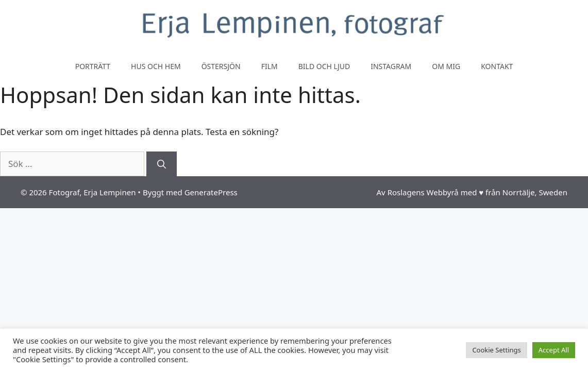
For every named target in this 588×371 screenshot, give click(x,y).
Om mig (446, 66)
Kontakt (497, 66)
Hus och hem (156, 66)
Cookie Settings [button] (496, 350)
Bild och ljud (324, 66)
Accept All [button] (554, 350)
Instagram (391, 66)
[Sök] (162, 164)
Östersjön (221, 66)
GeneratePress (211, 192)
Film (270, 66)
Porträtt (93, 66)
